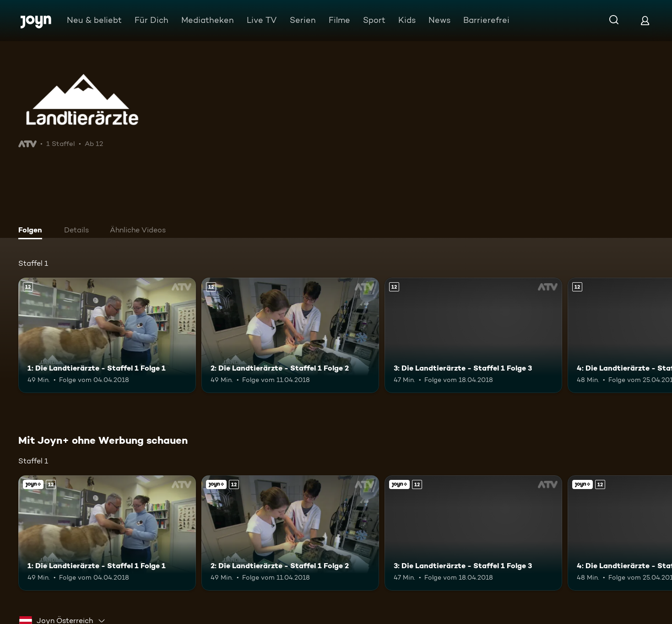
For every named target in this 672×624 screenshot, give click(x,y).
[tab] (33, 231)
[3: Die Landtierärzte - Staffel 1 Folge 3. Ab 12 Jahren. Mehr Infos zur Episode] (473, 335)
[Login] (645, 20)
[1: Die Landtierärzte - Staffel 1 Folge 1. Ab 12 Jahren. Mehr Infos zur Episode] (107, 335)
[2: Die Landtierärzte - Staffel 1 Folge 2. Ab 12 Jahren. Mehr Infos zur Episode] (290, 335)
